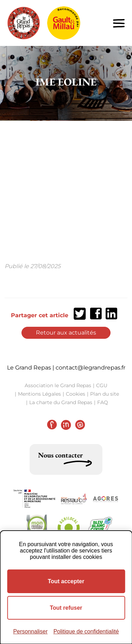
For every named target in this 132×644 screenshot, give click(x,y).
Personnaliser (30, 631)
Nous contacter (60, 455)
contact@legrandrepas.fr (90, 368)
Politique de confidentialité (86, 631)
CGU (102, 385)
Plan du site (105, 394)
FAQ (103, 402)
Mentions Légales (39, 394)
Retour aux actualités (66, 333)
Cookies (76, 394)
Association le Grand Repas (58, 385)
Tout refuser (66, 608)
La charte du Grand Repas (61, 402)
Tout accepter (66, 581)
